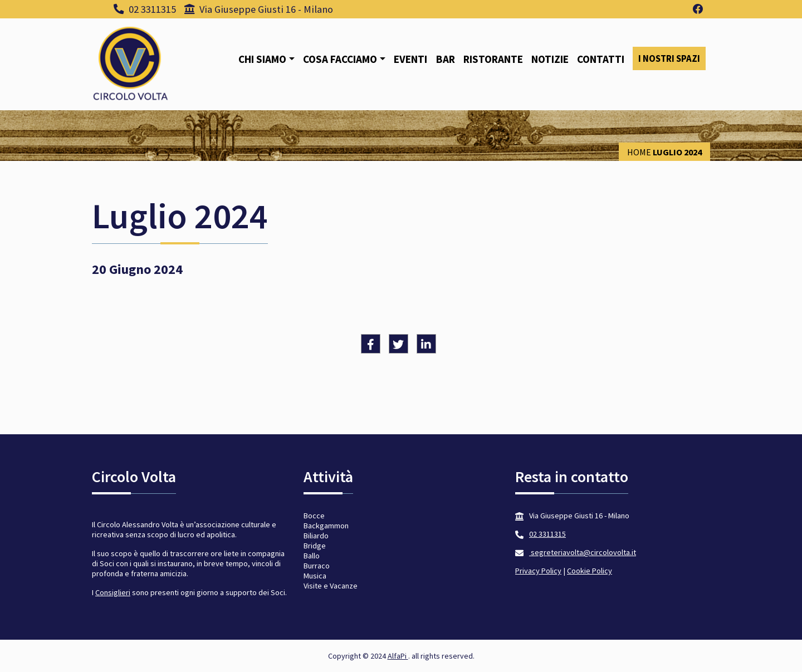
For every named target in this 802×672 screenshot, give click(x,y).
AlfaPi (398, 656)
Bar (446, 59)
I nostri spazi (669, 58)
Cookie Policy (590, 571)
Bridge (315, 546)
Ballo (312, 556)
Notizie (550, 59)
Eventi (410, 59)
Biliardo (316, 536)
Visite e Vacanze (331, 586)
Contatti (601, 59)
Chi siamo (262, 59)
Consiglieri (113, 592)
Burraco (317, 566)
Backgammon (326, 526)
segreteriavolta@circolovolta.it (583, 552)
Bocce (314, 516)
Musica (315, 576)
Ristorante (493, 59)
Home (639, 152)
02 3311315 (145, 9)
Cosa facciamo (340, 59)
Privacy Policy (538, 571)
